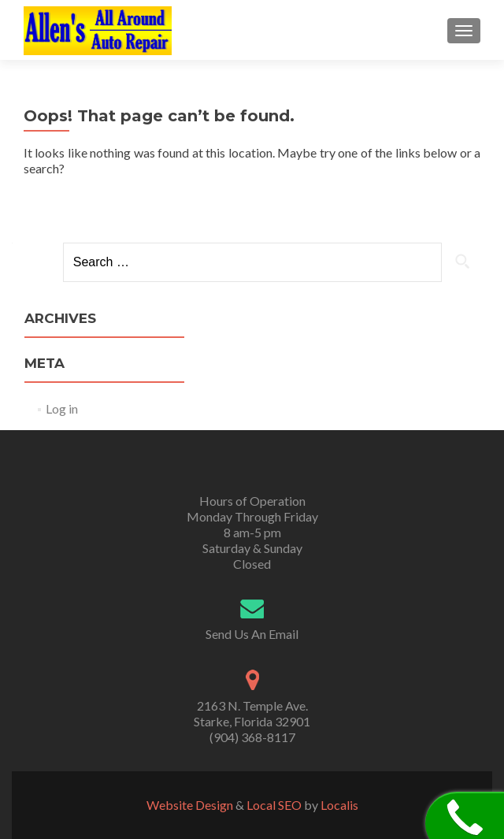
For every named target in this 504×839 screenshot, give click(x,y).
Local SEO (274, 805)
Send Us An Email (252, 634)
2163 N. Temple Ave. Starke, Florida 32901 (252, 713)
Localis (339, 805)
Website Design (190, 805)
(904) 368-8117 (252, 737)
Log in (62, 408)
